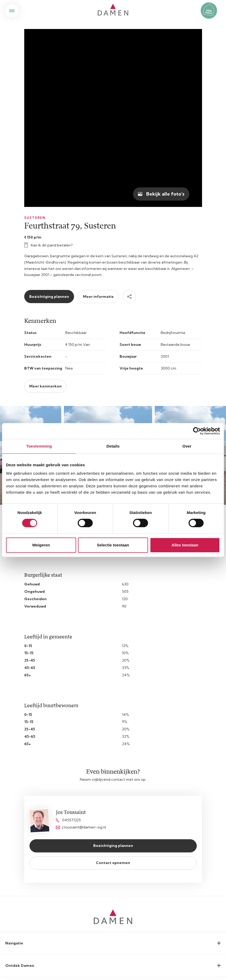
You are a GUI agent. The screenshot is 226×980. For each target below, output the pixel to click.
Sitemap (113, 891)
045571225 (68, 642)
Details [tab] (113, 446)
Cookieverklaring (113, 912)
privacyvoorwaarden (57, 866)
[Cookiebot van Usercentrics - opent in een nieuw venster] (197, 431)
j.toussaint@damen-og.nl (81, 649)
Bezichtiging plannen (49, 119)
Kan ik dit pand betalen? (48, 67)
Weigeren (41, 545)
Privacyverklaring (113, 902)
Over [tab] (187, 446)
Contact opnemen (113, 685)
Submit (213, 851)
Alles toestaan (185, 545)
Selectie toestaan (113, 545)
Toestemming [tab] (39, 446)
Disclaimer (113, 923)
